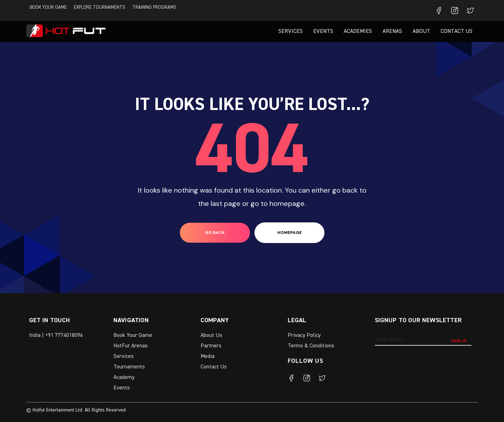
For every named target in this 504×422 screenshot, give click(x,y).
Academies (358, 32)
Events (323, 32)
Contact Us (457, 32)
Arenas (392, 32)
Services (290, 32)
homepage (289, 233)
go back (215, 233)
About (421, 32)
